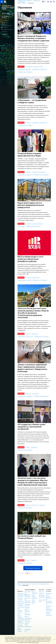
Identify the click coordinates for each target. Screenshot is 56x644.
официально (28, 172)
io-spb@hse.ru (5, 34)
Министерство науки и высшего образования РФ (49, 596)
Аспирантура (27, 622)
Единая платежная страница (20, 630)
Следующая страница (33, 568)
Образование (29, 590)
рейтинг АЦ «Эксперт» (38, 224)
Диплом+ (27, 616)
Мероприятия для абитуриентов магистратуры (28, 600)
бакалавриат (34, 447)
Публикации (41, 594)
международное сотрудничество (39, 69)
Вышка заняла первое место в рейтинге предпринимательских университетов (31, 205)
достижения (28, 224)
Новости (19, 585)
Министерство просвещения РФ (49, 603)
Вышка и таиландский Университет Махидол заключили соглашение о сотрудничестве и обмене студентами (33, 38)
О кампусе (20, 591)
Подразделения (21, 602)
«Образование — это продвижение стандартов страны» (32, 101)
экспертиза (28, 123)
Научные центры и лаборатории (35, 596)
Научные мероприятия (35, 592)
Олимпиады (27, 608)
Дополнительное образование (28, 619)
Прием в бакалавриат (27, 610)
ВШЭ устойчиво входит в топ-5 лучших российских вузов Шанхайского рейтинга (30, 259)
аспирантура (42, 505)
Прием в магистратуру (27, 614)
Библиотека (41, 592)
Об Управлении (6, 13)
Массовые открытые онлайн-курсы (49, 614)
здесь (34, 638)
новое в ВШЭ (29, 67)
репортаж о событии (38, 67)
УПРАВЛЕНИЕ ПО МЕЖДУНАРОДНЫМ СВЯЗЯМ (8, 7)
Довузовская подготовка (27, 605)
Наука (34, 590)
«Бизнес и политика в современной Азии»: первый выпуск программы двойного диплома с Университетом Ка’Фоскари (32, 368)
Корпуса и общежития (20, 611)
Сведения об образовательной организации (21, 595)
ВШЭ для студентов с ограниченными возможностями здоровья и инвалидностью (21, 619)
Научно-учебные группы (34, 601)
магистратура (34, 334)
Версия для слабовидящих (21, 626)
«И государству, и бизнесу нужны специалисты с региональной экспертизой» (31, 427)
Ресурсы (41, 590)
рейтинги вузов (21, 226)
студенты (28, 334)
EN (45, 2)
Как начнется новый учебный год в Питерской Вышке (32, 537)
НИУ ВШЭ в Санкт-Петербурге (25, 72)
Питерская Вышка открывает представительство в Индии (29, 154)
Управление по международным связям (41, 584)
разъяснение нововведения (24, 69)
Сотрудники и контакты (5, 17)
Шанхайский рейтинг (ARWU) (25, 280)
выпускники (28, 394)
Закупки (19, 614)
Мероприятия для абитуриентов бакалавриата (28, 594)
